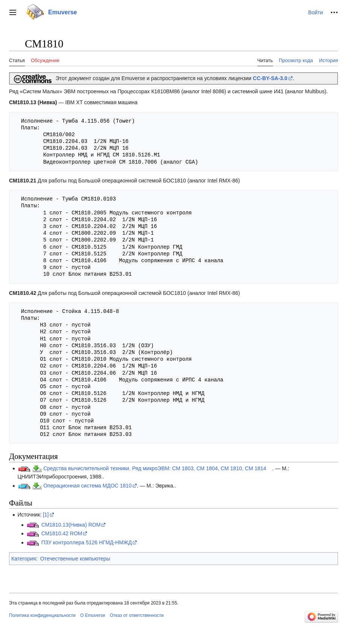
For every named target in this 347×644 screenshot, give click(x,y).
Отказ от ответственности (137, 615)
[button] (13, 12)
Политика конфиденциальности (42, 615)
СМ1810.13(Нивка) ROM (71, 525)
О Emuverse (93, 615)
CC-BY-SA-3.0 (270, 78)
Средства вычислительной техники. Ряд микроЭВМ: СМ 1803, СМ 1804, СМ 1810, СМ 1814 (155, 468)
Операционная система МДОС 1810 (88, 486)
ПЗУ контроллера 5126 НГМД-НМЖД (87, 542)
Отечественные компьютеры (75, 559)
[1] (46, 515)
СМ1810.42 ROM (62, 533)
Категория (24, 559)
